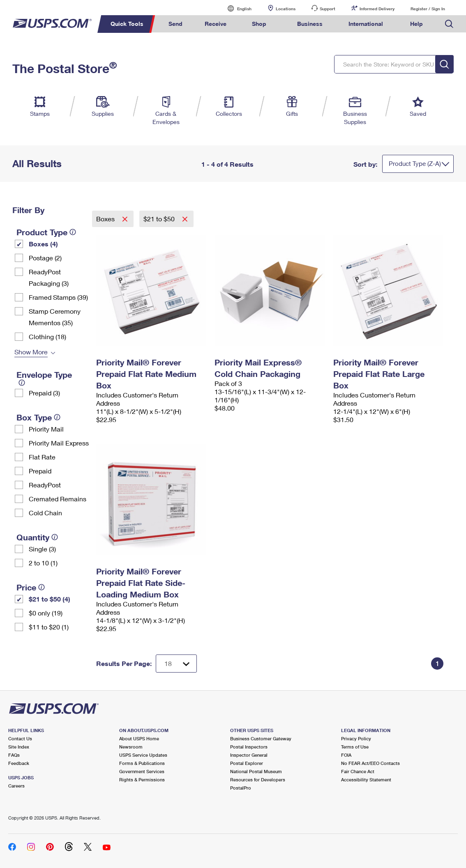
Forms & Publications (142, 763)
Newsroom (131, 747)
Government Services (142, 771)
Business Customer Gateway (261, 738)
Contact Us (20, 738)
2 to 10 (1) (43, 563)
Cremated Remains (58, 499)
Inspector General (249, 755)
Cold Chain (45, 513)
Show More (31, 352)
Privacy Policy (356, 738)
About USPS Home (139, 738)
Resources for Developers (258, 780)
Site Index (19, 747)
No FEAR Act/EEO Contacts (370, 763)
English (236, 8)
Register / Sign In (428, 9)
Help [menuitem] (416, 24)
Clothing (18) (47, 336)
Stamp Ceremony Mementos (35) (55, 317)
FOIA (346, 755)
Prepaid (40, 471)
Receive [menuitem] (216, 24)
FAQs (14, 755)
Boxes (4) (43, 244)
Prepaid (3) (44, 393)
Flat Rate (42, 457)
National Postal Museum (256, 771)
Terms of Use (355, 747)
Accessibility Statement (366, 780)
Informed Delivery (377, 9)
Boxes (106, 219)
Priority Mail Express (59, 443)
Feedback (19, 763)
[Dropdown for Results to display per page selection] (176, 664)
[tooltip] (73, 232)
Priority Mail (46, 429)
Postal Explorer (247, 763)
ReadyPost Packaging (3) (49, 277)
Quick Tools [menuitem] (127, 24)
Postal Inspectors (249, 747)
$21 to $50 (160, 219)
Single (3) (42, 549)
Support (328, 9)
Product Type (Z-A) (415, 163)
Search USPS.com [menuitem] (449, 24)
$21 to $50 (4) (50, 599)
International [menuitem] (366, 24)
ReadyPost (45, 485)
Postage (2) (45, 258)
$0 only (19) (46, 613)
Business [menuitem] (310, 24)
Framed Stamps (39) (58, 297)
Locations (286, 9)
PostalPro (241, 788)
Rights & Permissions (142, 780)
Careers (16, 786)
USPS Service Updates (143, 755)
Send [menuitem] (175, 24)
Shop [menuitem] (259, 24)
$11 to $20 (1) (49, 627)
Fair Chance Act (358, 771)
